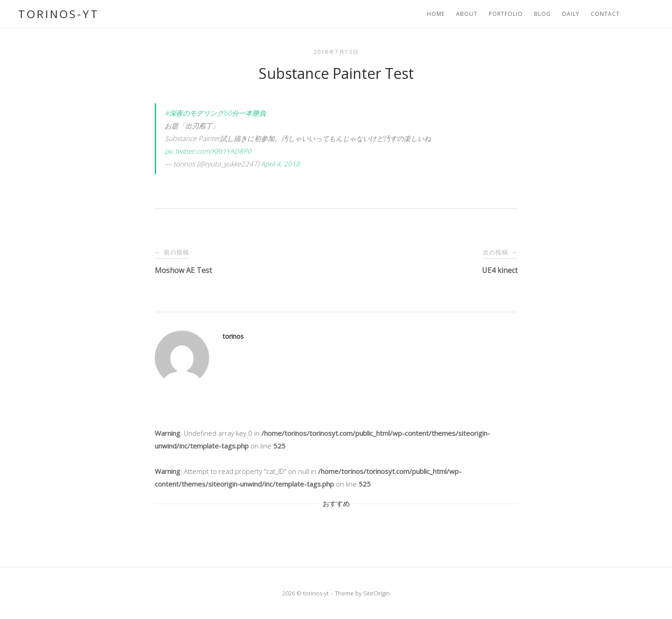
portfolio (506, 14)
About (467, 14)
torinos (233, 336)
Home (436, 14)
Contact (605, 14)
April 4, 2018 (280, 164)
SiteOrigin (376, 593)
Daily (571, 14)
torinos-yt (59, 14)
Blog (542, 14)
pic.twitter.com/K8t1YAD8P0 (208, 151)
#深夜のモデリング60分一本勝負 (215, 113)
